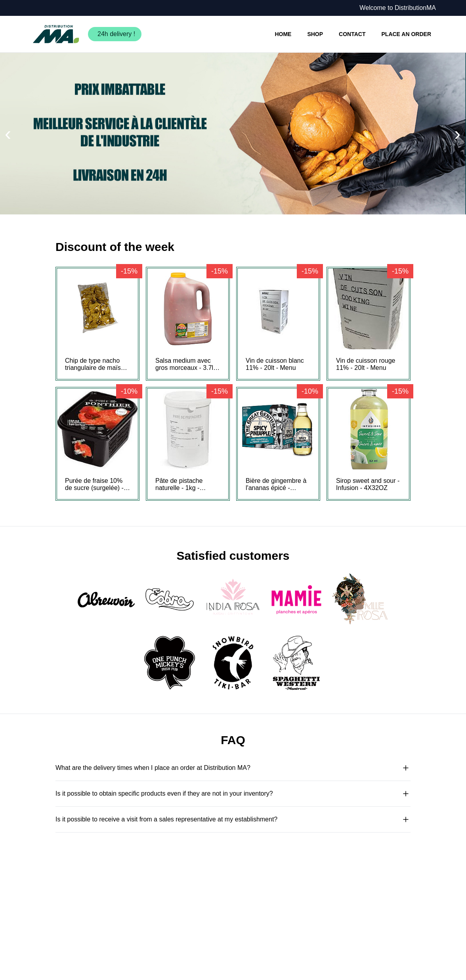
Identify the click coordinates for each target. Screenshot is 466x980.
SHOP (315, 34)
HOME (283, 34)
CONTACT (352, 34)
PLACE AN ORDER (407, 34)
